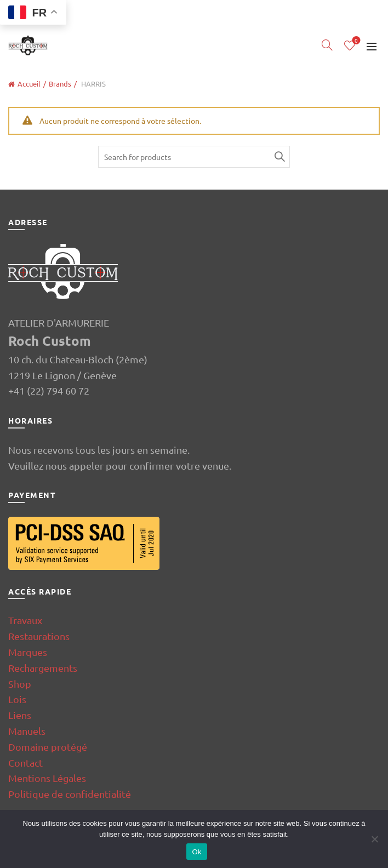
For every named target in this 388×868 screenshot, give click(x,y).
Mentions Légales (47, 778)
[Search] (327, 45)
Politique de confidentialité (70, 794)
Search (279, 157)
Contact (25, 763)
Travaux (25, 620)
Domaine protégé (48, 747)
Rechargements (43, 668)
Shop (20, 684)
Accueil (29, 84)
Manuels (27, 731)
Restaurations (39, 636)
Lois (17, 699)
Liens (20, 715)
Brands (60, 84)
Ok (196, 852)
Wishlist (355, 41)
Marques (28, 652)
